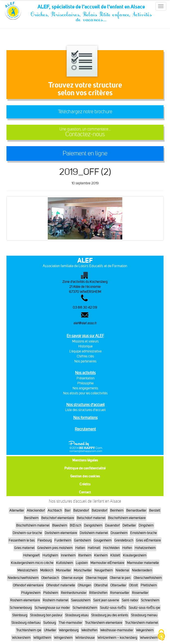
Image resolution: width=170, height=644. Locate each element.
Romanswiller (120, 593)
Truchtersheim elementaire (104, 623)
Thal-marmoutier (70, 623)
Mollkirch (47, 570)
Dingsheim (146, 525)
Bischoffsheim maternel (33, 525)
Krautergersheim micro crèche (32, 563)
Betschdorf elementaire (58, 518)
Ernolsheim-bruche (144, 533)
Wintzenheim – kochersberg (117, 638)
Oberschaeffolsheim (148, 578)
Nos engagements (85, 388)
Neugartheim (104, 570)
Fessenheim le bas (22, 540)
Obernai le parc (120, 578)
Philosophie (85, 383)
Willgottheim (42, 638)
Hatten (80, 548)
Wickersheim (21, 638)
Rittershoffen (98, 593)
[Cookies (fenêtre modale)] (161, 635)
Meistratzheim (27, 570)
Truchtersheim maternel (142, 623)
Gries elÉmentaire (148, 540)
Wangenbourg (69, 630)
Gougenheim (103, 540)
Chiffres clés (85, 356)
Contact (85, 492)
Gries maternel (24, 548)
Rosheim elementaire (25, 600)
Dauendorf (112, 525)
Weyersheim (145, 630)
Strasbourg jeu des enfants (110, 615)
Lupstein (82, 563)
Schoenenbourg (21, 608)
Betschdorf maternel (91, 518)
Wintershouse (85, 638)
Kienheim (101, 555)
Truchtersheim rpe (29, 630)
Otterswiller (118, 585)
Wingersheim (63, 638)
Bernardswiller (136, 510)
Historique (85, 346)
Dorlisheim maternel (94, 533)
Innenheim (68, 555)
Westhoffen (89, 630)
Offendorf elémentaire (28, 585)
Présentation (85, 378)
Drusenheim (119, 533)
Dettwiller (129, 525)
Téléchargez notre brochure (85, 112)
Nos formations (85, 418)
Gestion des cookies (85, 476)
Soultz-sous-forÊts (113, 608)
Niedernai (122, 570)
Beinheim (117, 510)
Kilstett (115, 555)
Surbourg (50, 623)
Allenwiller (17, 510)
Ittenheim (85, 555)
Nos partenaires (85, 361)
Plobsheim (51, 593)
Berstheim (31, 518)
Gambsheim (83, 540)
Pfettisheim (149, 585)
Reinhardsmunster (74, 593)
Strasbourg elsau (77, 615)
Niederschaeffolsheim (23, 578)
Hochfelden (111, 548)
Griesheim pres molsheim (55, 548)
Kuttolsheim (65, 563)
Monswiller (64, 570)
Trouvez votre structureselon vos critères (85, 89)
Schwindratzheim (85, 608)
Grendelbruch (124, 540)
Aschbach (55, 510)
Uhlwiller (50, 630)
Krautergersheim (135, 555)
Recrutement (85, 429)
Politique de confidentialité (85, 468)
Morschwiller (83, 570)
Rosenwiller (140, 593)
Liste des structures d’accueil (85, 410)
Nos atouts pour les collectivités (85, 393)
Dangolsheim (93, 525)
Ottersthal (101, 585)
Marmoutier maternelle (143, 563)
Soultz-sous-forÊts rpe (144, 608)
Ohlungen (85, 585)
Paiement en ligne (85, 153)
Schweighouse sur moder (52, 608)
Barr (68, 510)
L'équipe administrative (85, 351)
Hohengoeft (31, 555)
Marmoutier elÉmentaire (107, 563)
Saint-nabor (130, 600)
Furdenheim (63, 540)
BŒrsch (76, 525)
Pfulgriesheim (31, 593)
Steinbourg (20, 615)
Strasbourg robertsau (26, 623)
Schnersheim (150, 600)
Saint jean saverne (106, 600)
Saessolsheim (81, 600)
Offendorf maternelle (61, 585)
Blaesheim (60, 525)
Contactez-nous (85, 132)
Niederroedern (142, 570)
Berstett (155, 510)
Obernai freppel (96, 578)
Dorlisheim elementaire (61, 533)
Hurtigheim (50, 555)
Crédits (85, 484)
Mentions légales (85, 460)
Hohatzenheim (145, 548)
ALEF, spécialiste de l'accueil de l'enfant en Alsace (91, 8)
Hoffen (127, 548)
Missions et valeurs (85, 341)
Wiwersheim (149, 638)
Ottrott (133, 585)
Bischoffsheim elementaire (127, 518)
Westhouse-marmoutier (117, 630)
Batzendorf (81, 510)
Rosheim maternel (56, 600)
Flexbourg (45, 540)
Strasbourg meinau (144, 615)
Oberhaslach (50, 578)
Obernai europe (72, 578)
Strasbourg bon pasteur (46, 615)
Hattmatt (94, 548)
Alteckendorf (36, 510)
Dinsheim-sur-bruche (27, 533)
